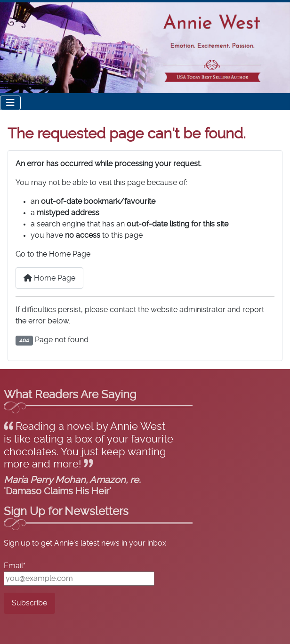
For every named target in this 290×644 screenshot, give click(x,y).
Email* (15, 566)
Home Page (49, 278)
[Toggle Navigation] (10, 103)
